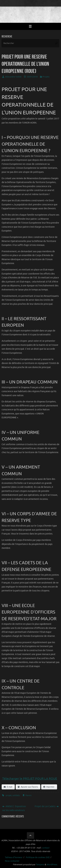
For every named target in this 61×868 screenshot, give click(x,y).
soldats (16, 795)
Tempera (40, 865)
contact (46, 848)
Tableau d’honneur (14, 857)
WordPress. (52, 865)
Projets (46, 77)
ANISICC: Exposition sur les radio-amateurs (14, 808)
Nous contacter (12, 861)
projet (9, 795)
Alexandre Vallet (13, 77)
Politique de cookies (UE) (38, 857)
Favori (28, 795)
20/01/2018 (32, 77)
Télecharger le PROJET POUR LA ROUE (29, 779)
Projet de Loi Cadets (47, 806)
